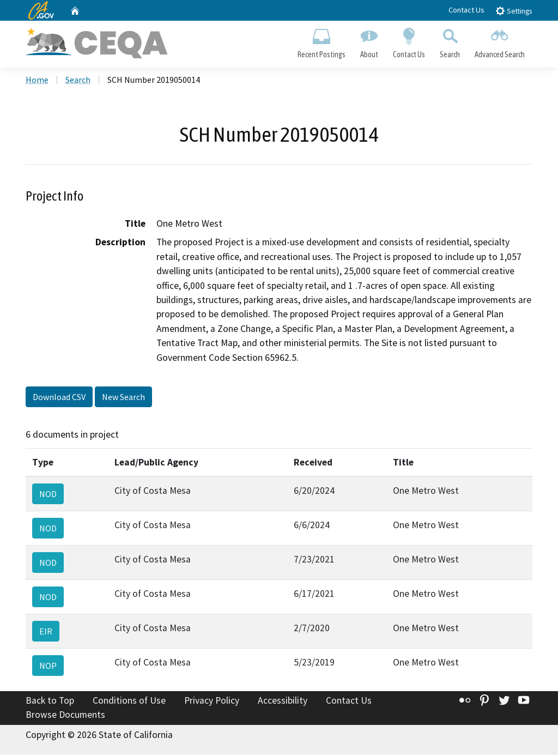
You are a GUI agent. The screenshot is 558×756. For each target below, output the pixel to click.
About (369, 41)
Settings (514, 11)
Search (450, 41)
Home (37, 81)
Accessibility (283, 702)
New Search (123, 398)
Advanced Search (500, 41)
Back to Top (50, 702)
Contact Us (466, 10)
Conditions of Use (129, 702)
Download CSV (59, 398)
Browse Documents (65, 716)
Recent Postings (321, 41)
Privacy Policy (212, 702)
